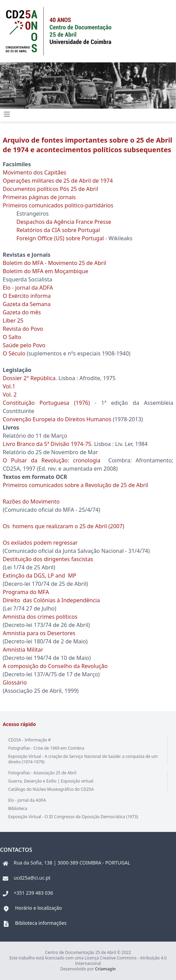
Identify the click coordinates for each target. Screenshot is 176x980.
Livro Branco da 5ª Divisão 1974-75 (47, 444)
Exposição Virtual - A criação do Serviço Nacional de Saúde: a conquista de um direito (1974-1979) (83, 759)
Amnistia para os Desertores (39, 633)
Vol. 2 (10, 395)
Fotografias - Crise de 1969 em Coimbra (46, 748)
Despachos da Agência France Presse (64, 222)
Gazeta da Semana (27, 304)
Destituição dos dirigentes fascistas (48, 559)
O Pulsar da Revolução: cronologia (52, 460)
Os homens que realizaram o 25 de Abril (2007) (64, 526)
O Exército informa (27, 296)
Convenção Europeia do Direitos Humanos (57, 419)
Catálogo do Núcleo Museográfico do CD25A (51, 789)
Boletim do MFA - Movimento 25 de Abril (55, 263)
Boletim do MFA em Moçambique (46, 271)
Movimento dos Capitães (34, 172)
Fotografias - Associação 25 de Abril (42, 773)
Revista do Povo (24, 329)
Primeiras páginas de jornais (39, 197)
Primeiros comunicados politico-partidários (58, 205)
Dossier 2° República (29, 378)
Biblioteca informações (41, 923)
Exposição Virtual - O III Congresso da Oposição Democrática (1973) (73, 817)
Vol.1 (9, 386)
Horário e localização (39, 908)
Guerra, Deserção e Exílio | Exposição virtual (51, 781)
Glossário (15, 682)
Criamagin (105, 969)
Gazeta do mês (22, 312)
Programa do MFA (26, 592)
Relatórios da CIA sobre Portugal (58, 230)
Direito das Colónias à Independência (51, 600)
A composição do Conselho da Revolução (55, 666)
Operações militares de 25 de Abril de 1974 (58, 181)
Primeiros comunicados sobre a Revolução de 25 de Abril (76, 485)
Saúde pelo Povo (24, 345)
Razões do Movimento (31, 501)
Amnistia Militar (23, 650)
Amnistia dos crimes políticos (40, 617)
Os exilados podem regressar (40, 543)
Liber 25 (13, 320)
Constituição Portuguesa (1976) (49, 403)
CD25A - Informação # (29, 740)
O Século (14, 353)
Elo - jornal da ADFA (29, 288)
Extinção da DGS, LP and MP (40, 576)
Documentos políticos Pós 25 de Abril (51, 189)
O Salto (12, 337)
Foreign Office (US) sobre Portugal (60, 238)
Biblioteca (18, 808)
